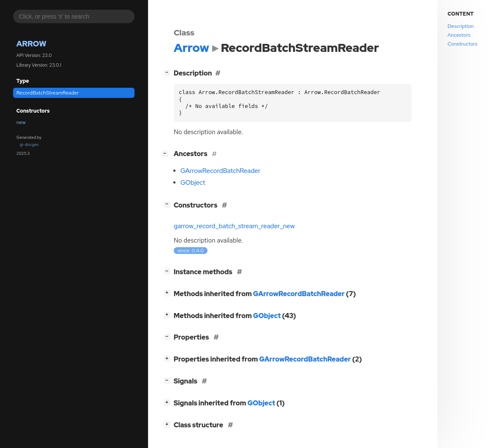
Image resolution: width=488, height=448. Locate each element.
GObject (193, 183)
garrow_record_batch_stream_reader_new (234, 226)
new (21, 122)
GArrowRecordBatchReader (221, 171)
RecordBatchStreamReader (48, 93)
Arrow (31, 44)
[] (169, 72)
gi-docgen (29, 144)
